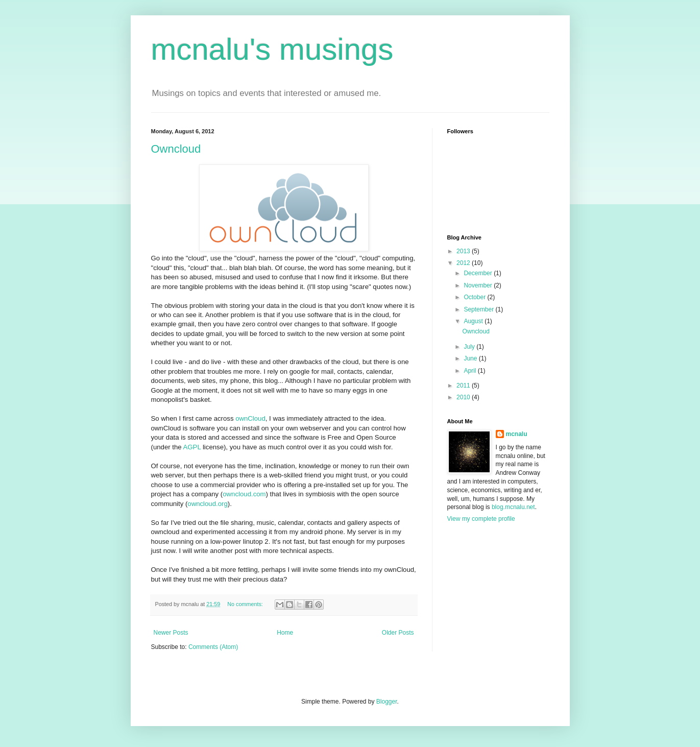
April (470, 371)
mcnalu (517, 434)
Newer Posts (171, 633)
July (470, 347)
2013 (464, 251)
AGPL (192, 447)
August (474, 321)
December (479, 273)
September (479, 309)
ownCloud (250, 418)
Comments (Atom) (213, 647)
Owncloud (176, 149)
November (479, 285)
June (471, 358)
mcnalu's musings (272, 49)
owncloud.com (244, 494)
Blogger (387, 702)
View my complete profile (481, 519)
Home (285, 633)
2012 (464, 263)
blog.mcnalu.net (513, 507)
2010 (464, 397)
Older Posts (398, 633)
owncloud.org (207, 504)
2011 (464, 385)
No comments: (246, 604)
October (475, 297)
